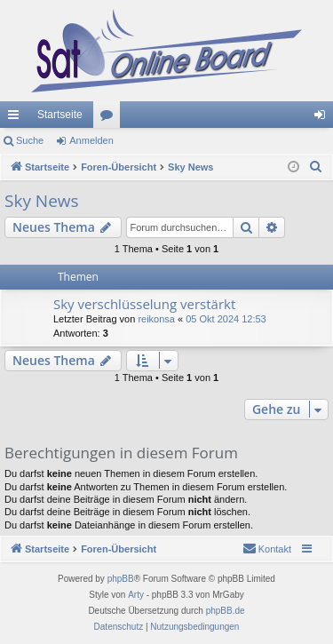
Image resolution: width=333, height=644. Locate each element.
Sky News (42, 201)
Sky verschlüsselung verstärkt (144, 304)
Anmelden (91, 140)
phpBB (121, 579)
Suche (30, 140)
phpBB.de (226, 611)
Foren (110, 118)
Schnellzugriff (17, 118)
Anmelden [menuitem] (324, 118)
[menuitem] (316, 167)
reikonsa (156, 319)
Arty (136, 595)
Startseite (60, 115)
